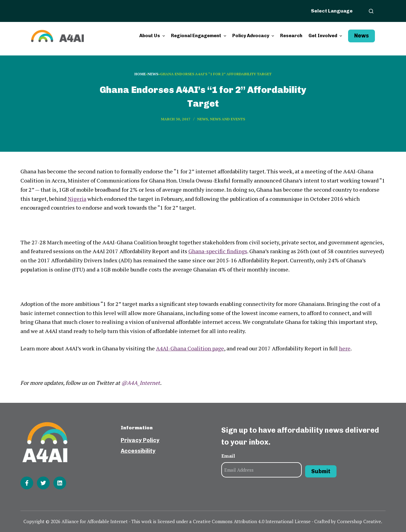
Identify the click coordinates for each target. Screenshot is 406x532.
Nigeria (77, 199)
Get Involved (326, 36)
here (345, 348)
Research (291, 36)
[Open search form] (371, 11)
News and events (228, 119)
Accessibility (138, 451)
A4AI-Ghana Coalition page (190, 348)
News (361, 36)
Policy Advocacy (254, 36)
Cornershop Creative (359, 521)
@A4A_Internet (141, 383)
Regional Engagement (199, 36)
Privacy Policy (140, 440)
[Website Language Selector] (335, 11)
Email (228, 456)
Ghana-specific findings (218, 251)
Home (140, 74)
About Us (153, 36)
